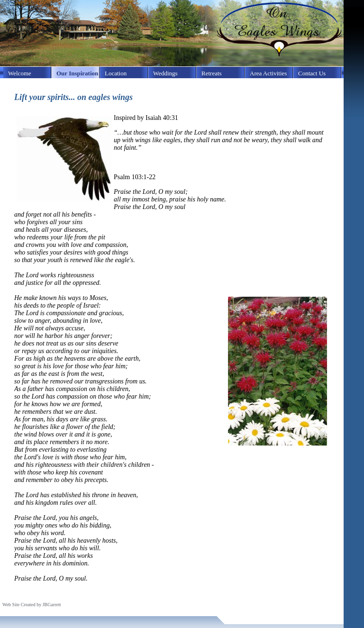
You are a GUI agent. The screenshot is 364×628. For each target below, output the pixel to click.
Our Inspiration (77, 73)
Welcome (20, 73)
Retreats (212, 73)
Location (116, 73)
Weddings (165, 73)
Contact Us (312, 73)
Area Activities (268, 73)
